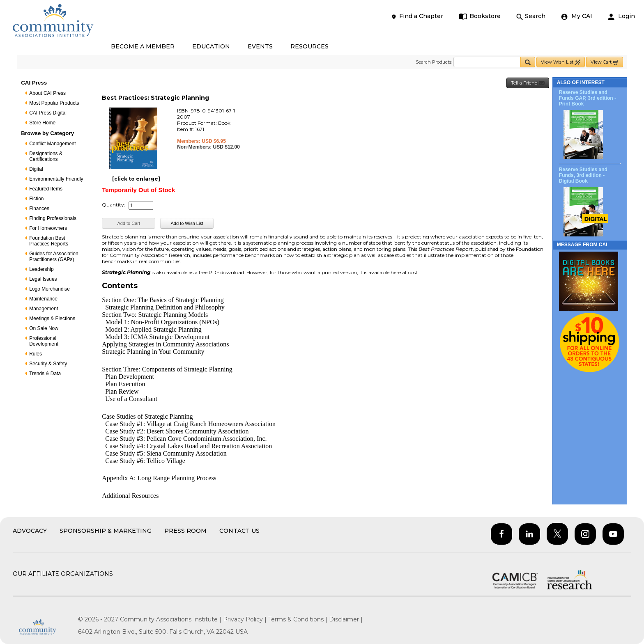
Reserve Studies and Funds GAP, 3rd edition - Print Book (588, 98)
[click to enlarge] (136, 179)
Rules (36, 354)
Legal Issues (43, 279)
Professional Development (44, 341)
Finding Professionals (53, 218)
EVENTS (260, 46)
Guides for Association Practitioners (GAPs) (54, 257)
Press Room (185, 531)
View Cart (605, 62)
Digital (36, 169)
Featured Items (46, 189)
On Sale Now (44, 328)
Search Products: (434, 62)
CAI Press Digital (48, 113)
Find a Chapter (417, 16)
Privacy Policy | (246, 619)
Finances (39, 209)
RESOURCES (309, 46)
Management (44, 309)
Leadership (41, 269)
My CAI (577, 16)
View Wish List (561, 62)
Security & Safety (48, 364)
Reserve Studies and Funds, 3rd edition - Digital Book (583, 175)
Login (621, 16)
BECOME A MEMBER (143, 46)
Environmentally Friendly (56, 179)
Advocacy (30, 531)
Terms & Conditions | (299, 619)
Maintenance (43, 299)
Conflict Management (52, 144)
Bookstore (480, 16)
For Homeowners (48, 228)
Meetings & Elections (52, 319)
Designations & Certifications (46, 156)
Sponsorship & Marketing (106, 531)
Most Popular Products (54, 103)
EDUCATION (211, 46)
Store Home (42, 123)
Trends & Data (45, 374)
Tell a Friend (528, 83)
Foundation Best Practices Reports (49, 241)
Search (531, 16)
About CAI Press (47, 93)
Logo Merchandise (49, 289)
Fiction (36, 199)
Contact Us (239, 531)
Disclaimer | (346, 619)
